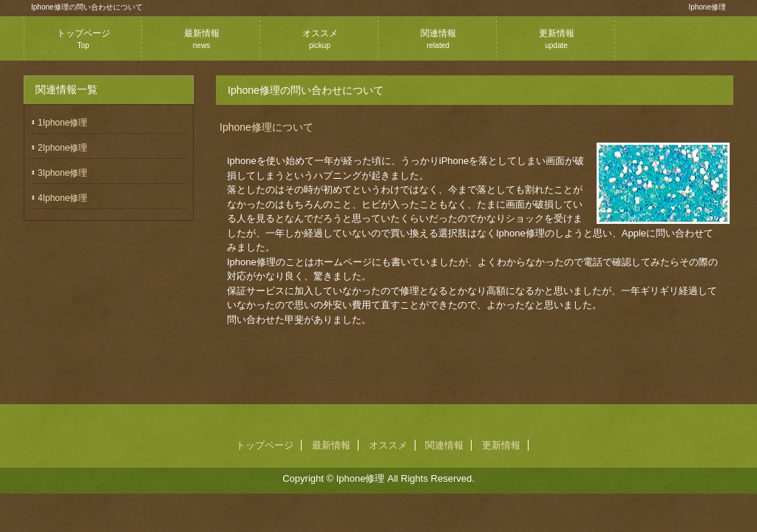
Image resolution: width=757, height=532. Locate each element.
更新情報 (557, 39)
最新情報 (202, 39)
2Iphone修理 (62, 148)
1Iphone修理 (62, 123)
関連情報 (438, 39)
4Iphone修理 (62, 198)
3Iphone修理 (62, 173)
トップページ (84, 39)
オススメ (320, 39)
